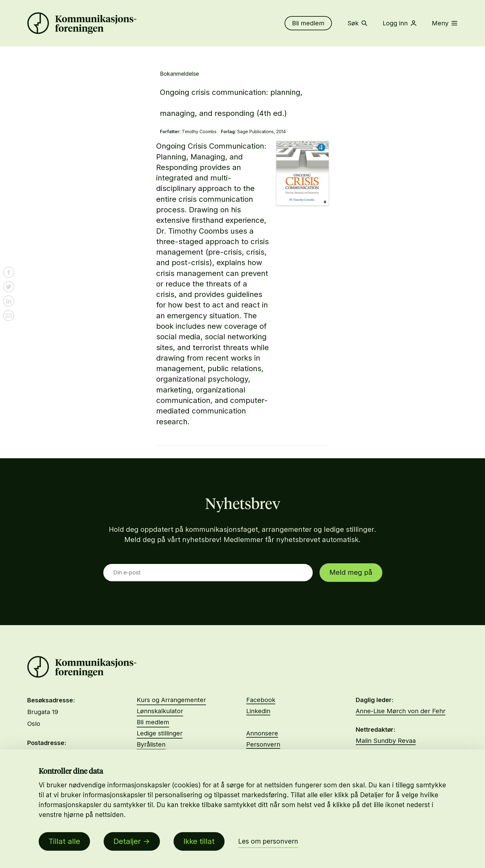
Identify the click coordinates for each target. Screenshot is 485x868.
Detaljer (127, 841)
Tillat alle (64, 841)
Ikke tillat (199, 841)
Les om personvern (268, 841)
